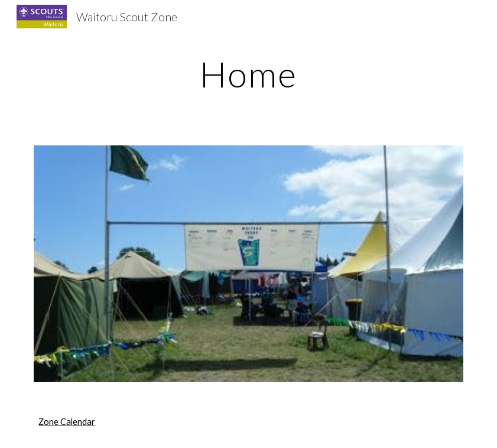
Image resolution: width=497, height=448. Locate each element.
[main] (248, 74)
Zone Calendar (67, 422)
